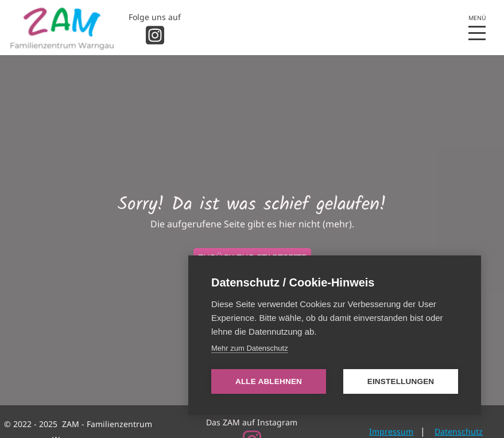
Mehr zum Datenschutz (250, 348)
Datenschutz (459, 431)
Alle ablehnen (269, 381)
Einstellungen (401, 381)
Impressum (391, 431)
